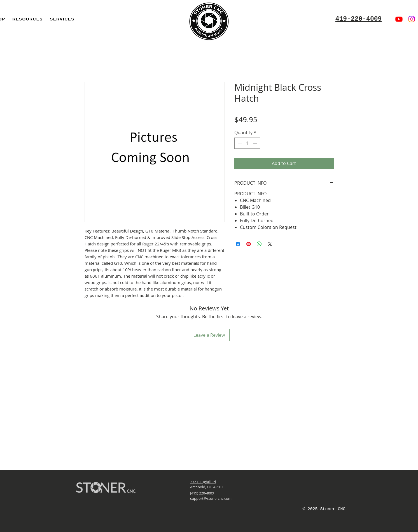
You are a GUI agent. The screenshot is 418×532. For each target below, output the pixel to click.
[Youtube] (399, 19)
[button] (27, 19)
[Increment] (255, 143)
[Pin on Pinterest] (249, 244)
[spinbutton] (247, 143)
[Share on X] (270, 244)
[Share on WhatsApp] (259, 244)
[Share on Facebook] (238, 244)
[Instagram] (412, 19)
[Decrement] (239, 143)
